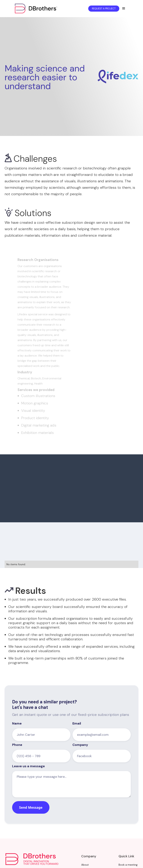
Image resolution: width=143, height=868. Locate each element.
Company (80, 745)
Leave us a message (28, 766)
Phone (17, 745)
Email (77, 723)
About (85, 865)
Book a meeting (128, 865)
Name (17, 723)
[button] (124, 8)
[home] (41, 9)
